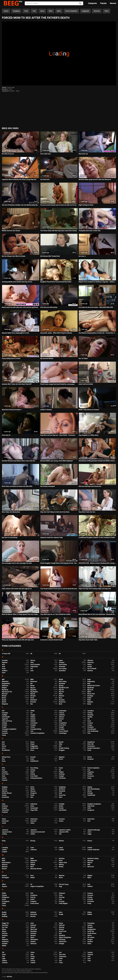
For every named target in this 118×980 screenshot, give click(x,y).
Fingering (90, 772)
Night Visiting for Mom (86, 205)
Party (61, 895)
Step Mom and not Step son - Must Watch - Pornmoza (58, 435)
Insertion (62, 819)
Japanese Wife (64, 832)
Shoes (4, 929)
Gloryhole (62, 791)
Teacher (90, 952)
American (97, 11)
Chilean (33, 717)
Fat (60, 770)
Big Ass (33, 688)
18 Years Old (6, 654)
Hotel (89, 808)
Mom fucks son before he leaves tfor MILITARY (17, 486)
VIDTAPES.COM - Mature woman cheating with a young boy (97, 563)
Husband (5, 812)
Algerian (5, 662)
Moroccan (91, 867)
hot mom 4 (82, 256)
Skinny (4, 931)
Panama (90, 893)
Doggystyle (85, 11)
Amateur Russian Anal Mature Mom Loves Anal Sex (19, 461)
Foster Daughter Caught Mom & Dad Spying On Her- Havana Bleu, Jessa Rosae (59, 563)
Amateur (62, 662)
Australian (62, 671)
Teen (34, 11)
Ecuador (33, 757)
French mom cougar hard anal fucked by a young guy (57, 384)
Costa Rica (62, 725)
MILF (4, 859)
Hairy (4, 804)
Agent (61, 660)
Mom (18, 91)
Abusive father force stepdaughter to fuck (15, 333)
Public (4, 903)
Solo (60, 933)
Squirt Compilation (65, 937)
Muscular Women (36, 869)
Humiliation (63, 810)
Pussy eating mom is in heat (11, 358)
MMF (32, 859)
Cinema (33, 719)
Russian (33, 916)
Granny (4, 795)
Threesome (63, 957)
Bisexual (5, 694)
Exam (4, 761)
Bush (61, 704)
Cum (32, 731)
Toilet (61, 959)
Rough (61, 914)
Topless (4, 961)
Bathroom (5, 686)
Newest (113, 3)
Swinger (62, 944)
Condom (90, 723)
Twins (26, 11)
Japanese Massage (94, 830)
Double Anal (34, 748)
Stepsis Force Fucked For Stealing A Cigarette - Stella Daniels (97, 282)
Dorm (4, 748)
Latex (32, 848)
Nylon (59, 11)
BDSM (61, 679)
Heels (32, 806)
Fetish (32, 772)
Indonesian (34, 819)
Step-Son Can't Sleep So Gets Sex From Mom (55, 512)
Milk (89, 865)
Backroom (34, 682)
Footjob (61, 776)
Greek (32, 795)
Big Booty (5, 690)
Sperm (89, 935)
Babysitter (5, 682)
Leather (4, 850)
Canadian (5, 713)
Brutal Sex (62, 702)
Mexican (5, 865)
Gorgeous (33, 793)
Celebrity (62, 715)
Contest (4, 725)
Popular (103, 3)
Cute (89, 733)
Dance (32, 742)
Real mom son (83, 154)
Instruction (91, 819)
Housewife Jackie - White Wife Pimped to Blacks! (56, 333)
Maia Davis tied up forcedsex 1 (12, 410)
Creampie (91, 727)
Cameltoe (90, 711)
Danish (61, 742)
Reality (4, 912)
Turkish (33, 963)
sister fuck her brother (86, 384)
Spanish (33, 935)
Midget (33, 865)
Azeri (4, 673)
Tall (3, 952)
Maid (4, 861)
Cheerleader (6, 717)
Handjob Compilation (94, 804)
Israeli (4, 823)
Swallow (90, 942)
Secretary (5, 925)
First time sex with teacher (49, 307)
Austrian (90, 671)
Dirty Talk (90, 744)
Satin (32, 923)
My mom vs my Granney (10, 538)
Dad (3, 742)
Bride (89, 700)
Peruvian (90, 895)
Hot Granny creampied (48, 486)
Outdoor (90, 886)
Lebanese (33, 850)
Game (32, 787)
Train (89, 961)
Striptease (5, 942)
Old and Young (64, 884)
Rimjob (4, 914)
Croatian (62, 729)
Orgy (60, 886)
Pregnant (33, 901)
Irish (89, 821)
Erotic (32, 759)
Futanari (5, 780)
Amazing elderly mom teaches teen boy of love (17, 282)
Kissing (33, 841)
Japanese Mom (7, 832)
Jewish (33, 834)
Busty (89, 704)
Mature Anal (63, 863)
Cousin (33, 727)
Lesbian (61, 850)
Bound (4, 700)
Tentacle (90, 954)
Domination (91, 746)
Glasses (33, 791)
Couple (4, 727)
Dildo (61, 744)
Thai (3, 957)
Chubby (90, 717)
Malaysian (34, 861)
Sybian (4, 946)
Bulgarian (5, 704)
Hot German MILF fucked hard (50, 256)
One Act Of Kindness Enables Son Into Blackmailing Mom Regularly (21, 205)
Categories (92, 3)
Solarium (33, 933)
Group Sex (62, 795)
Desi (3, 744)
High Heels (91, 806)
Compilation (63, 723)
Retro (51, 11)
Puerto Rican (35, 903)
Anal (3, 665)
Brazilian (62, 700)
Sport (4, 937)
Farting (33, 770)
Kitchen (61, 841)
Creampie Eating (36, 729)
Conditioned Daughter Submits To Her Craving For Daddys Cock (97, 538)
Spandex (5, 935)
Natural (4, 876)
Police (4, 899)
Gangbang (16, 11)
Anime (89, 665)
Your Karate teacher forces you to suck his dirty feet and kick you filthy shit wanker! (59, 589)
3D (31, 654)
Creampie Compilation (9, 729)
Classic (6, 11)
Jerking (4, 834)
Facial (61, 768)
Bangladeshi (6, 684)
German (5, 789)
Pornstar (90, 899)
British (4, 702)
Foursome (91, 776)
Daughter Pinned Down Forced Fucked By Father (56, 282)
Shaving (62, 927)
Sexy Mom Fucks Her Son (87, 512)
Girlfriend (62, 789)
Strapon (90, 940)
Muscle (4, 869)
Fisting (33, 774)
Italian (32, 823)
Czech (4, 735)
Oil (31, 884)
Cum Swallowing (93, 731)
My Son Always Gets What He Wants (14, 256)
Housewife (5, 810)
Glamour (5, 791)
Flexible (90, 774)
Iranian (61, 821)
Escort (61, 759)
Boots (32, 698)
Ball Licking (63, 682)
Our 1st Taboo (83, 358)
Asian (4, 669)
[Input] (54, 3)
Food (4, 776)
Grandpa (90, 793)
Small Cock (63, 931)
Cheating (90, 715)
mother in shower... (47, 410)
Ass (32, 669)
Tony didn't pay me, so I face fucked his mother (55, 614)
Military (61, 865)
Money (61, 867)
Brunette (33, 702)
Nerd (32, 876)
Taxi (60, 952)
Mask (61, 861)
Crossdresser (92, 729)
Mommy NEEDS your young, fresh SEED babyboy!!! (57, 461)
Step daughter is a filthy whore (88, 435)
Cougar (90, 725)
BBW (32, 679)
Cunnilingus (63, 733)
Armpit (90, 667)
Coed (89, 721)
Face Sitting (34, 768)
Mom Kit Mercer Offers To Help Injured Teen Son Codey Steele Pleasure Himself (21, 614)
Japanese (33, 830)
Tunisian (5, 963)
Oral (89, 884)
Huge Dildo (34, 810)
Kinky (4, 841)
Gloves (90, 791)
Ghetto (33, 789)
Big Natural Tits (7, 692)
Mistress (5, 867)
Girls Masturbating (93, 789)
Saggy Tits (5, 923)
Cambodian (63, 711)
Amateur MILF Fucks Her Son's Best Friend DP (17, 384)
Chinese (62, 717)
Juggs (89, 834)
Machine (62, 859)
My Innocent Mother (47, 358)
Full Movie (62, 778)
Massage (90, 861)
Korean (90, 841)
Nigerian (62, 876)
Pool (60, 899)
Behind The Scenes (94, 686)
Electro (90, 757)
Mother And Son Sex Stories (11, 231)
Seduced (33, 925)
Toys (60, 961)
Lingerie (5, 852)
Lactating (5, 848)
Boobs (4, 698)
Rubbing (5, 916)
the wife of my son (8, 154)
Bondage (90, 696)
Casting (90, 713)
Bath (89, 684)
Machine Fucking (93, 859)
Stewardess (34, 940)
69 (60, 654)
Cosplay (33, 725)
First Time (5, 774)
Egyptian (62, 757)
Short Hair (34, 929)
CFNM (32, 711)
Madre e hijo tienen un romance (89, 410)
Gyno (61, 797)
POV (32, 893)
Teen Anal (62, 954)
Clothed (33, 721)
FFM (3, 768)
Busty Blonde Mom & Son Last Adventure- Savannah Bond (97, 614)
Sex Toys (5, 927)
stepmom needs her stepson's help (51, 538)
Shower (61, 929)
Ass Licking (63, 669)
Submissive (63, 942)
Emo (3, 759)
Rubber (90, 914)
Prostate (62, 901)
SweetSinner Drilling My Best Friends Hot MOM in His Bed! (97, 461)
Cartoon (62, 713)
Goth (61, 793)
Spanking (62, 935)
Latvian (90, 848)
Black (61, 694)
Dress (32, 750)
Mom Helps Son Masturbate (11, 512)
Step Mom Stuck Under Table (88, 640)
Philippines (6, 897)
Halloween (34, 804)
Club (60, 721)
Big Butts (33, 690)
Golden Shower (7, 793)
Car (32, 713)
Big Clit (61, 690)
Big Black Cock (64, 688)
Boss (61, 698)
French (4, 778)
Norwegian (5, 878)
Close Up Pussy (7, 721)
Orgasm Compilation (37, 886)
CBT (3, 711)
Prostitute (91, 901)
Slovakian (33, 931)
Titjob (32, 959)
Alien (32, 662)
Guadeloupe (91, 795)
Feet (89, 770)
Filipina (61, 772)
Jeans (89, 832)
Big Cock (90, 690)
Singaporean (91, 929)
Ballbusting (91, 682)
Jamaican (5, 830)
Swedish (5, 944)
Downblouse (6, 750)
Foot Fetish (34, 776)
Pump (89, 903)
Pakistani (62, 893)
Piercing (62, 897)
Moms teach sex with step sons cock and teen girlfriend (20, 307)
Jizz (60, 834)
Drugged (62, 750)
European (90, 759)
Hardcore (5, 806)
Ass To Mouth (92, 669)
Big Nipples (34, 692)
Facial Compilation (71, 11)
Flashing (62, 774)
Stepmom (5, 940)
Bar (31, 684)
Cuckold (5, 731)
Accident (5, 660)
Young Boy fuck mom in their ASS (89, 231)
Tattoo (107, 11)
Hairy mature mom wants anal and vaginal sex (17, 589)
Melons (90, 863)
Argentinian (34, 667)
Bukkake (90, 702)
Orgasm (4, 886)
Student (33, 942)
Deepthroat (91, 742)
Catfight (5, 715)
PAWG (4, 893)
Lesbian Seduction (93, 850)
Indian (4, 819)
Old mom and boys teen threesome (90, 486)
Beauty (61, 686)
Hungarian (91, 810)
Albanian (90, 660)
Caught (33, 715)
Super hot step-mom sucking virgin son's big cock (95, 589)
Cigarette (5, 719)
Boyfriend (33, 700)
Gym (32, 797)
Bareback (62, 684)
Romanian (34, 914)
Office (4, 884)
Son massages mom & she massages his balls (17, 563)
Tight (4, 959)
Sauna (42, 11)
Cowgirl (61, 727)
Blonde (4, 696)
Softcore (5, 933)
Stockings (62, 940)
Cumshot (5, 733)
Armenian (62, 667)
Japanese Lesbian (65, 830)
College (4, 723)
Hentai (61, 806)
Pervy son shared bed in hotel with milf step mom (18, 640)
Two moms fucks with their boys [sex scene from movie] (58, 231)
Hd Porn (9, 977)
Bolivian (62, 696)
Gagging (5, 787)
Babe (89, 679)
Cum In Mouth (64, 731)
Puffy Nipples (63, 903)
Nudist (32, 878)
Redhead (33, 912)
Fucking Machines (36, 778)
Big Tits (61, 692)
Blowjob (33, 696)
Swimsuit (33, 944)
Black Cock (91, 694)
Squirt (32, 937)
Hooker (12, 91)
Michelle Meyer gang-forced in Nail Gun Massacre (95, 179)
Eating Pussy (6, 757)
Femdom (5, 772)
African (33, 660)
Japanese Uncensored (38, 832)
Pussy (4, 905)
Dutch (89, 750)
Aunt (32, 671)
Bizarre (33, 694)
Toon (89, 959)
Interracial (5, 821)
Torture (33, 961)
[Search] (80, 4)
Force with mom (46, 154)
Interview (33, 821)
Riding (89, 912)
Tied (89, 957)
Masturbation (6, 863)
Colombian (34, 723)
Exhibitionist (34, 761)
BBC (3, 679)
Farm (4, 770)
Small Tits (91, 931)
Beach (32, 686)
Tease (4, 954)
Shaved (33, 927)
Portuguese (6, 901)
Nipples (90, 876)
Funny (89, 778)
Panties (4, 895)
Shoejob (90, 927)
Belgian (4, 688)
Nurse (61, 878)
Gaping (90, 787)
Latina (61, 848)
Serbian (90, 925)
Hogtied (5, 808)
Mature (33, 863)
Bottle (89, 698)
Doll (60, 746)
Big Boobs (91, 688)
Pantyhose (34, 895)
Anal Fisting (63, 665)
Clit (88, 719)
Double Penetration (94, 748)
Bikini (89, 692)
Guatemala (5, 797)
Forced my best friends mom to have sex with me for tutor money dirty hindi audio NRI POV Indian (59, 205)
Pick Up (33, 897)
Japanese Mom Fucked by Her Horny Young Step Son (19, 179)
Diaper (32, 744)
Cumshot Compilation (37, 733)
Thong (32, 957)
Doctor (4, 746)
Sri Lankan (91, 937)
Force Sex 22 (6, 435)
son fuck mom (45, 179)
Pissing (90, 897)
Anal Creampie (35, 665)
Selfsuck (62, 925)
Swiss (89, 944)
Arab (3, 667)
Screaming (91, 923)
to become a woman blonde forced (51, 640)
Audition (5, 671)
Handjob (62, 804)
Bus (32, 704)
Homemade (34, 808)
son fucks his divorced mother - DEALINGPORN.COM (96, 307)
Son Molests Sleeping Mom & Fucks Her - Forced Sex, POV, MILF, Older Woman (97, 333)
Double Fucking (64, 748)
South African (92, 933)
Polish (32, 899)
